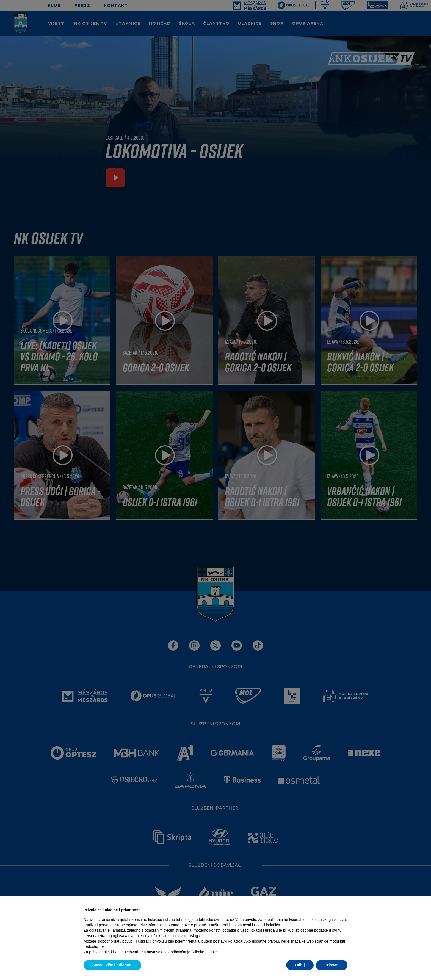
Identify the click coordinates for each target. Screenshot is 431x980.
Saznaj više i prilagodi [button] (112, 965)
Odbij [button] (300, 965)
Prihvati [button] (332, 965)
